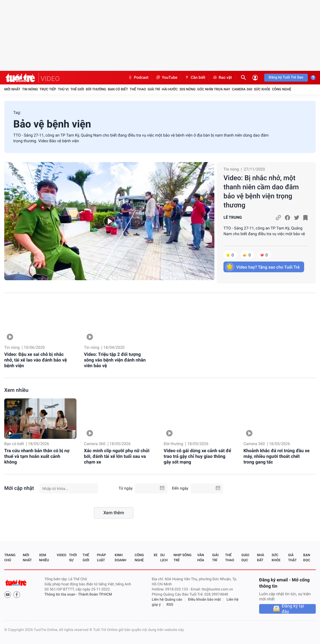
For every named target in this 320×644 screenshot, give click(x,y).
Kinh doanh (120, 558)
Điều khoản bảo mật (204, 600)
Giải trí (154, 89)
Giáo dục (246, 558)
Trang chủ (10, 558)
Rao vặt (222, 78)
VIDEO (50, 79)
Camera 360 (242, 89)
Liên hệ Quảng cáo (167, 600)
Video (61, 555)
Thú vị (63, 89)
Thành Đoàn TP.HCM (95, 595)
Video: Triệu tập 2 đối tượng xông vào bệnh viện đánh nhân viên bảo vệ (115, 360)
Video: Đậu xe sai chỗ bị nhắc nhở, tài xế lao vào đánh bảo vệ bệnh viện (36, 360)
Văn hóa (201, 558)
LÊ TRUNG (233, 218)
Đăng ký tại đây (293, 609)
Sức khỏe (262, 89)
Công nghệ (281, 89)
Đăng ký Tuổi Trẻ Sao (286, 77)
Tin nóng (30, 89)
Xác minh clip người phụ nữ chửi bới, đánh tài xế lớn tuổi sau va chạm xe (117, 456)
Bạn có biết (118, 89)
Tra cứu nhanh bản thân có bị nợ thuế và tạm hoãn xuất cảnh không (37, 456)
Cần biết (195, 78)
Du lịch (164, 558)
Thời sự (73, 558)
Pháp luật (101, 558)
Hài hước (170, 89)
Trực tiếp (48, 89)
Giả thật (292, 558)
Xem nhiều (16, 390)
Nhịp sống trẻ (183, 558)
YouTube (166, 78)
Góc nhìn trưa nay (214, 89)
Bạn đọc (307, 558)
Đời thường (96, 89)
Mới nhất (12, 89)
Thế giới (77, 89)
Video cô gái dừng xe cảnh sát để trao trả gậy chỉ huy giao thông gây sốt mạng (197, 456)
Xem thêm (114, 513)
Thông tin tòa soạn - (61, 595)
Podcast (138, 78)
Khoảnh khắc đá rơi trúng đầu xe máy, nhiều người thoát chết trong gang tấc (277, 456)
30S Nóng (187, 89)
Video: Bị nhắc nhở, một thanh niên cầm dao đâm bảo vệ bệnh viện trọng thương (261, 192)
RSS (170, 605)
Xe (155, 555)
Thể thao (138, 89)
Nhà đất (260, 558)
